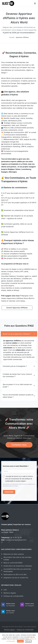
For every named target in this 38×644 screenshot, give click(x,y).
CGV (5, 590)
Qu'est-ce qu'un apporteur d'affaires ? (17, 334)
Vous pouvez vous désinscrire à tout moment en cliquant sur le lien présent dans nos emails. (19, 485)
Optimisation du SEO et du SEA (15, 574)
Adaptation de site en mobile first (16, 578)
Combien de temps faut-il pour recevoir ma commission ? (17, 375)
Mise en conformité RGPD (13, 563)
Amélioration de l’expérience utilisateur (18, 566)
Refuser (28, 641)
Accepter (20, 641)
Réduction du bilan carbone (14, 554)
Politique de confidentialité (13, 596)
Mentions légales (10, 593)
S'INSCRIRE (9, 492)
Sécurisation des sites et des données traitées (17, 558)
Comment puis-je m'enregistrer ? (15, 366)
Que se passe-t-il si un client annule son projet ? (17, 386)
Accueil (12, 37)
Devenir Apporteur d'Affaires (17, 308)
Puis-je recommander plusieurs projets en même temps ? (18, 396)
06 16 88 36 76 (16, 538)
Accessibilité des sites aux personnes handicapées (17, 570)
